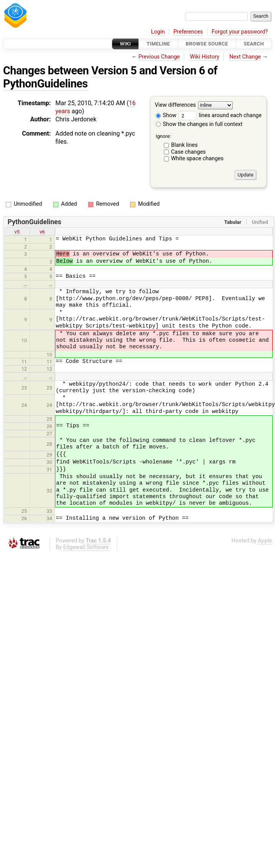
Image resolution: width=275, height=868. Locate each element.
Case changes (188, 152)
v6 (42, 232)
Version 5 (114, 71)
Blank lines (184, 145)
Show (166, 115)
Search (254, 44)
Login (158, 32)
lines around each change (220, 115)
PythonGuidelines (45, 84)
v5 (17, 232)
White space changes (197, 159)
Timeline (158, 44)
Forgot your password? (240, 32)
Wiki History (205, 57)
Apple (265, 541)
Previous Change (159, 57)
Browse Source (207, 44)
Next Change (245, 57)
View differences (176, 105)
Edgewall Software (86, 547)
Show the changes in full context (199, 124)
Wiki (126, 44)
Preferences (188, 32)
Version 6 (182, 71)
